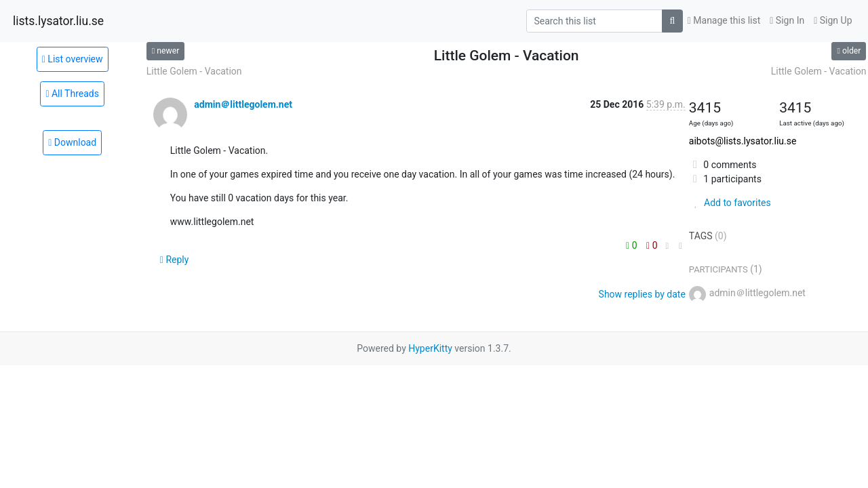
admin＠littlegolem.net (243, 104)
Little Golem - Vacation (194, 71)
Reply (175, 260)
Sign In (787, 20)
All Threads (72, 94)
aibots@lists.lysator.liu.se (743, 141)
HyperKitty (430, 348)
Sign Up (833, 20)
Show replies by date (642, 294)
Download (72, 142)
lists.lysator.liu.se (58, 21)
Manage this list (724, 20)
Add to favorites (730, 203)
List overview (73, 59)
